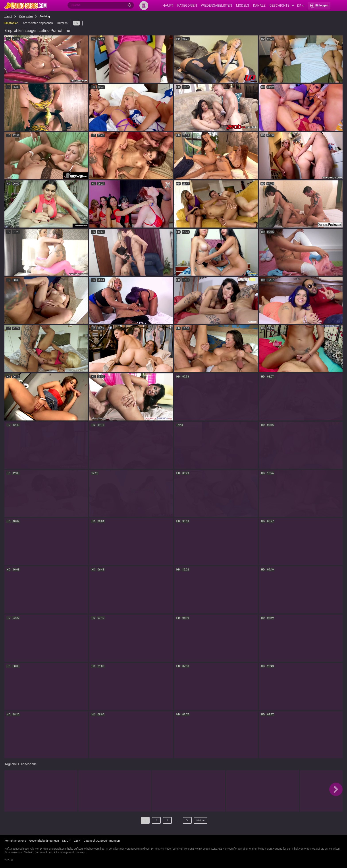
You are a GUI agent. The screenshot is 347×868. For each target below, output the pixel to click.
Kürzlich (62, 23)
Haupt (8, 16)
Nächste (200, 821)
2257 (77, 841)
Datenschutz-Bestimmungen (102, 841)
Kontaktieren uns (15, 841)
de (301, 6)
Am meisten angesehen (38, 23)
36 (185, 821)
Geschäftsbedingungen (44, 841)
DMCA (66, 841)
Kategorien (26, 16)
